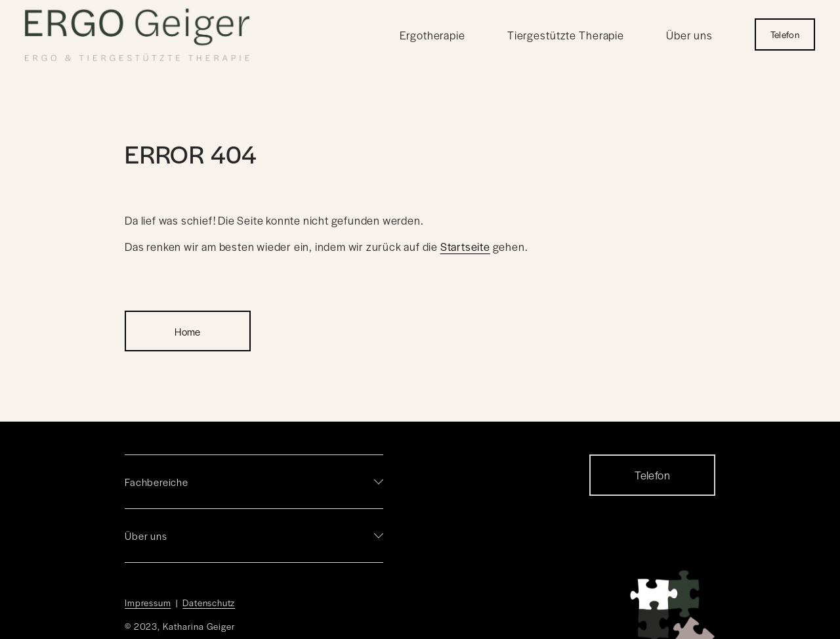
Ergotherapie (432, 35)
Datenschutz (209, 603)
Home (187, 331)
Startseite (465, 246)
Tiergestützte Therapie (566, 35)
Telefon (785, 34)
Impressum (148, 603)
